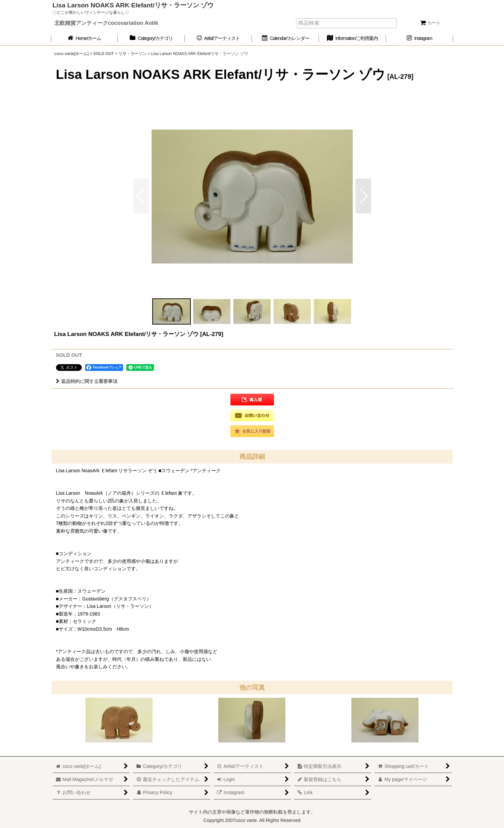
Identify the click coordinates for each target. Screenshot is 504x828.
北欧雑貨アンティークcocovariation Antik (106, 23)
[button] (363, 196)
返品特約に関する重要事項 (87, 381)
